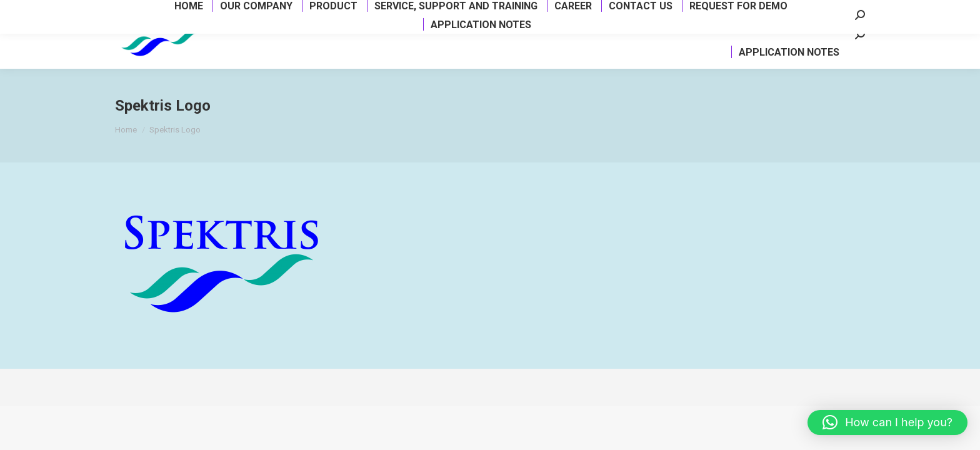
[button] (887, 422)
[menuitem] (240, 40)
